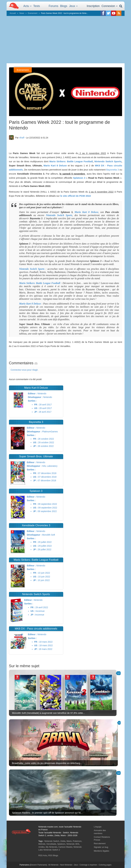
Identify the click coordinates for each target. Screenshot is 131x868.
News (22, 13)
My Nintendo (52, 847)
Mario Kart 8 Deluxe (55, 166)
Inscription (93, 6)
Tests (37, 6)
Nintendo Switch (52, 841)
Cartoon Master (65, 847)
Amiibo (42, 847)
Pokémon (77, 841)
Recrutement (100, 843)
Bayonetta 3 (113, 170)
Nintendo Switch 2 (52, 850)
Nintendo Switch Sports (108, 161)
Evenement (33, 13)
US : (36, 408)
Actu (27, 6)
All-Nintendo (53, 865)
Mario (69, 841)
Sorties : (32, 401)
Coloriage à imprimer (88, 865)
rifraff (22, 138)
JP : (36, 412)
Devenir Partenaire (38, 865)
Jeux (73, 6)
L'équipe (98, 827)
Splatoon (61, 844)
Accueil (13, 13)
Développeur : (35, 397)
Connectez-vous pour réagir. (25, 370)
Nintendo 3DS (73, 844)
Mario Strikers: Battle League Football (71, 161)
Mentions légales (102, 851)
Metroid (42, 844)
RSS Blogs (53, 855)
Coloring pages (105, 865)
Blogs (64, 6)
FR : (36, 405)
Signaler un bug (101, 847)
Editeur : (32, 394)
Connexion (109, 6)
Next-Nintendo (66, 865)
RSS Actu (43, 855)
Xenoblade (51, 844)
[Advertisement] (66, 40)
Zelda (63, 841)
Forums (54, 6)
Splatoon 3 (79, 178)
